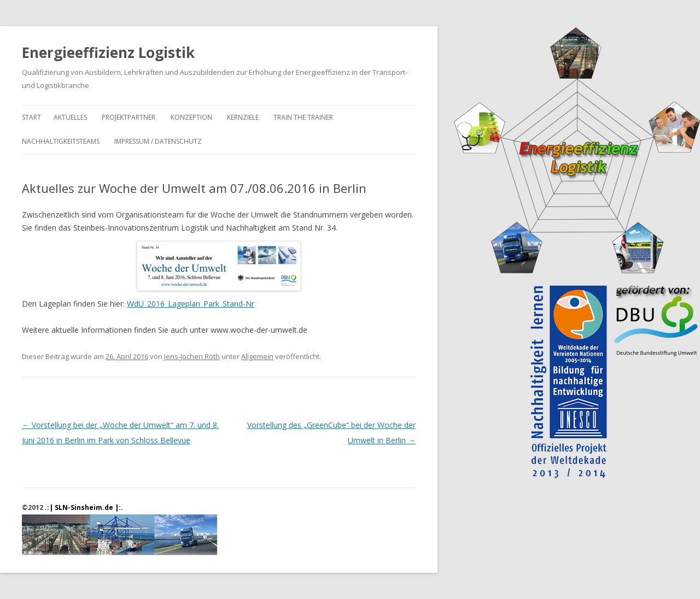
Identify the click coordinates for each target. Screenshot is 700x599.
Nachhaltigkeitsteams (61, 141)
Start (31, 117)
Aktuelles (70, 117)
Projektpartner (129, 117)
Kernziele (243, 117)
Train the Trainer (303, 117)
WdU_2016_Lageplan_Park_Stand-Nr (191, 304)
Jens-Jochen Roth (192, 356)
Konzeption (191, 117)
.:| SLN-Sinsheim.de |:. (84, 507)
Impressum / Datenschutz (158, 141)
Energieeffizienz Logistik (108, 52)
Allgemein (257, 356)
